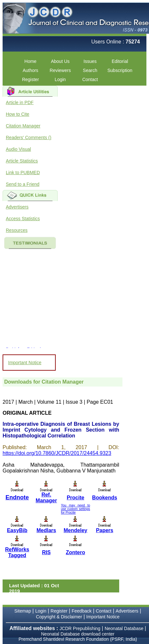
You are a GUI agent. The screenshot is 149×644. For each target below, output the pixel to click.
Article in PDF (20, 102)
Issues (90, 61)
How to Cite (17, 114)
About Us (60, 61)
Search (90, 70)
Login (60, 79)
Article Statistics (22, 161)
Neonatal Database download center (78, 634)
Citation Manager (23, 126)
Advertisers (17, 207)
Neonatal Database (125, 628)
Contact (90, 79)
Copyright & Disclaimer (59, 617)
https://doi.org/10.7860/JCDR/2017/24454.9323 (57, 453)
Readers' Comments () (29, 137)
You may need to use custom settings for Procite (75, 509)
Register (30, 79)
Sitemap (23, 611)
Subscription (120, 70)
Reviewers (60, 70)
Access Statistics (23, 219)
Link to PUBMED (23, 173)
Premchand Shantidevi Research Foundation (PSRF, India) (78, 639)
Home (30, 61)
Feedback (81, 611)
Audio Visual (18, 149)
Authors (30, 70)
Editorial (120, 61)
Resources (17, 230)
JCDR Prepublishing (80, 628)
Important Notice (25, 363)
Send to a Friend (23, 184)
